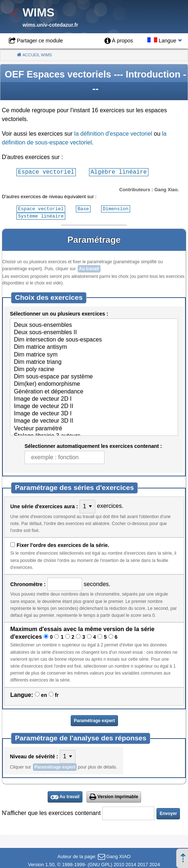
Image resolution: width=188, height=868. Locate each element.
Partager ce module (40, 41)
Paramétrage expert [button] (94, 720)
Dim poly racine (94, 369)
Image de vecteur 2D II (94, 406)
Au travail (89, 268)
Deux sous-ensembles (94, 325)
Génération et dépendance (94, 391)
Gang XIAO (118, 856)
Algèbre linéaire (119, 172)
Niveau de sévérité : (34, 756)
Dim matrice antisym (94, 347)
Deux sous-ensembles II (94, 332)
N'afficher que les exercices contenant (51, 812)
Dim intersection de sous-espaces (94, 339)
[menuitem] (119, 41)
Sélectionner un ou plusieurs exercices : (59, 313)
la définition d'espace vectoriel (113, 134)
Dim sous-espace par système (94, 376)
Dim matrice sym (94, 354)
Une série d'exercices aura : (44, 506)
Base (83, 208)
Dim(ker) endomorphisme (94, 384)
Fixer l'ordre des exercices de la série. (63, 544)
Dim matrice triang (94, 362)
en (44, 694)
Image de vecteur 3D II (94, 420)
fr (57, 694)
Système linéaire (41, 215)
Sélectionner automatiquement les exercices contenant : (93, 445)
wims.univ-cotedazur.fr (50, 25)
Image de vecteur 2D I (94, 399)
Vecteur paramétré (94, 428)
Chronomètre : (28, 584)
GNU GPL (100, 864)
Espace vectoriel (46, 172)
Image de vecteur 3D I (94, 413)
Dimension (115, 208)
